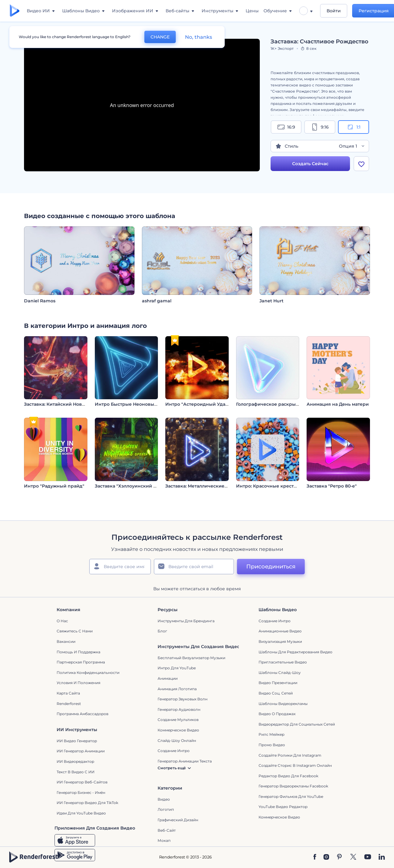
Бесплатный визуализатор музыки (191, 658)
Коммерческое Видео (279, 817)
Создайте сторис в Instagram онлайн (295, 765)
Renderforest (69, 704)
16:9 (286, 127)
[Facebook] (315, 857)
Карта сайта (68, 693)
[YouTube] (368, 857)
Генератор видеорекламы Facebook (293, 786)
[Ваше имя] (120, 567)
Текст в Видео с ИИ (76, 772)
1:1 (354, 127)
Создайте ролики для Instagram (290, 755)
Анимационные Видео (280, 631)
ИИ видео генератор (77, 741)
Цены (252, 11)
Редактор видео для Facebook (288, 776)
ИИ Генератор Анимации (81, 751)
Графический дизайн (178, 820)
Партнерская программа (81, 662)
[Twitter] (353, 857)
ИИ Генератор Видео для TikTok (87, 803)
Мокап (164, 840)
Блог (162, 631)
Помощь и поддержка (78, 652)
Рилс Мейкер (271, 734)
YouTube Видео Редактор (283, 807)
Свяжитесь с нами (75, 631)
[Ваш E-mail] (194, 567)
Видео (164, 799)
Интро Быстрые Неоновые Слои (132, 404)
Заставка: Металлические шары (202, 486)
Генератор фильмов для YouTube (291, 796)
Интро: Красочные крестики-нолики (279, 486)
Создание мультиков (178, 720)
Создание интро (275, 621)
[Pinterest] (339, 857)
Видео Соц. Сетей (276, 693)
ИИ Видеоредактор (75, 761)
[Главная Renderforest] (15, 11)
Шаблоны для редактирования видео (295, 652)
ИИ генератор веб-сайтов (82, 782)
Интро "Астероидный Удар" (198, 404)
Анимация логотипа (177, 689)
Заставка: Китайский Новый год (61, 404)
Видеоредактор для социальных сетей (297, 724)
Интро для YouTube (177, 668)
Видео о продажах (277, 714)
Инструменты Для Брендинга (186, 621)
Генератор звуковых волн (183, 699)
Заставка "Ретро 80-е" (332, 486)
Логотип (166, 809)
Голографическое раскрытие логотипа (281, 404)
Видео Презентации (278, 683)
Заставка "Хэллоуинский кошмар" (134, 486)
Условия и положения (78, 683)
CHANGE (160, 37)
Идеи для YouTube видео (81, 813)
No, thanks (199, 37)
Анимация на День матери (338, 404)
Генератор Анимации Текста (185, 761)
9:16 (320, 127)
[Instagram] (326, 857)
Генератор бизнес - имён (81, 792)
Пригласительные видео (283, 662)
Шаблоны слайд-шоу (280, 673)
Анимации (168, 678)
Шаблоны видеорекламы (283, 704)
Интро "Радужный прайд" (54, 486)
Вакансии (66, 641)
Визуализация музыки (280, 641)
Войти (334, 11)
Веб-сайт (167, 830)
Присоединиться (271, 567)
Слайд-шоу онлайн (177, 741)
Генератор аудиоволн (179, 709)
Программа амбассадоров (82, 714)
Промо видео (272, 745)
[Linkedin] (382, 857)
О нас (62, 621)
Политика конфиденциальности (88, 673)
